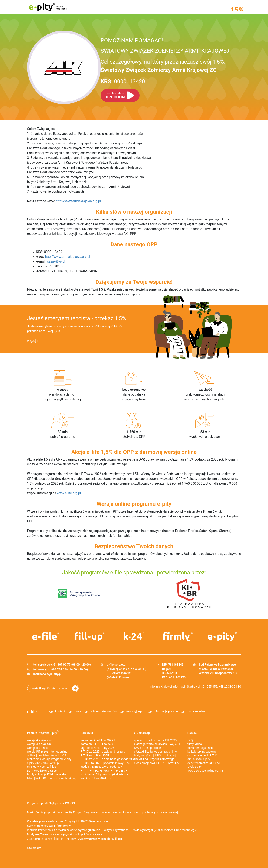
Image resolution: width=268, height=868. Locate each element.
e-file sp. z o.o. (102, 821)
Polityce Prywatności (116, 830)
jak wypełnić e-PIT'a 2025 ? (98, 740)
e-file (32, 712)
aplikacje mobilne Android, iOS (47, 755)
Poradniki (87, 733)
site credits (34, 848)
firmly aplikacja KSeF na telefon (47, 774)
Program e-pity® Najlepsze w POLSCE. (52, 803)
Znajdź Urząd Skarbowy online (49, 688)
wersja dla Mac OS (39, 744)
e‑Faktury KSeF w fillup (42, 767)
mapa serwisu (196, 711)
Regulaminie (92, 830)
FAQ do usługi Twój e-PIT (150, 748)
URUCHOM (115, 95)
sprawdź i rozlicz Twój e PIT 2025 (156, 740)
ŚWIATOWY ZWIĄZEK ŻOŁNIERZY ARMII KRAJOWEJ (165, 51)
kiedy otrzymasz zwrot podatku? (101, 767)
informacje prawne (166, 711)
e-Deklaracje (142, 733)
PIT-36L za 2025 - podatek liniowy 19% (105, 763)
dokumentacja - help (200, 748)
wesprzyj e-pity (135, 711)
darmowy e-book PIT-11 (203, 755)
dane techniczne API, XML (204, 763)
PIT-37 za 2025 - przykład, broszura (103, 751)
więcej (32, 341)
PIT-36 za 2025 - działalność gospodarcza (107, 759)
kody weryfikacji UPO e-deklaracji (155, 755)
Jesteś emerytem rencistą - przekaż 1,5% (77, 318)
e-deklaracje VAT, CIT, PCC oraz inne (157, 763)
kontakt (60, 711)
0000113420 (123, 81)
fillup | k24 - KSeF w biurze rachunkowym (53, 778)
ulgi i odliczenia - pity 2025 (98, 748)
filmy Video (195, 744)
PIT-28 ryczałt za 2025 (95, 755)
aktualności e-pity (199, 759)
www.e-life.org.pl (69, 493)
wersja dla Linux (37, 748)
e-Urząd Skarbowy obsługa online (156, 751)
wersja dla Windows (40, 740)
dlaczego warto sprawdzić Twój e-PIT (158, 744)
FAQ (190, 740)
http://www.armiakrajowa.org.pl (78, 201)
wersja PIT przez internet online (47, 751)
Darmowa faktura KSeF (42, 771)
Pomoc (192, 733)
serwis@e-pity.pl (50, 674)
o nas (77, 711)
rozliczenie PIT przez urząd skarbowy (104, 774)
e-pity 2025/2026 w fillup (43, 763)
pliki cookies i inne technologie (177, 830)
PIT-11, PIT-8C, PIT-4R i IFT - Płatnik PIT (105, 771)
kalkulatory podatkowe (202, 751)
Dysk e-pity (195, 767)
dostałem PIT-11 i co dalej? (98, 744)
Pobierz (43, 732)
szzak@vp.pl (56, 261)
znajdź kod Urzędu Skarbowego (154, 759)
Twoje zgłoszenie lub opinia (205, 771)
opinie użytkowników (103, 711)
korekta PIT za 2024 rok (96, 778)
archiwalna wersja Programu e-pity (49, 759)
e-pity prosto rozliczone (48, 7)
